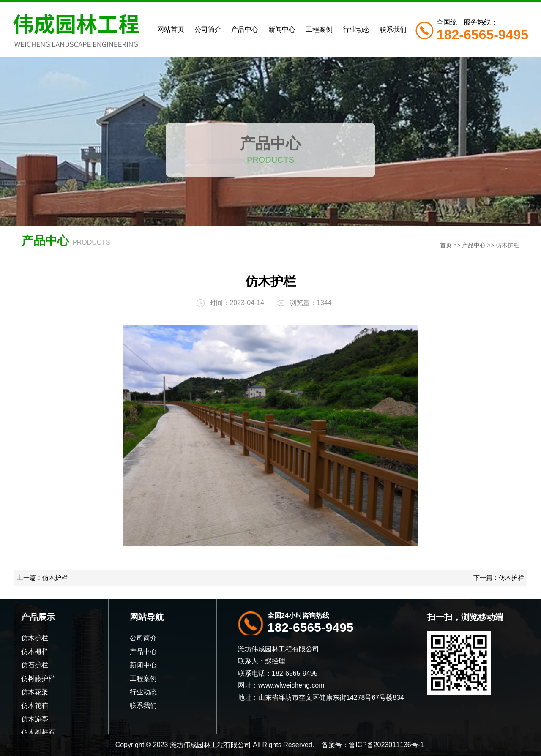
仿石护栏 (35, 665)
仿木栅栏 (35, 651)
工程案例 (319, 29)
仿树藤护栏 (38, 678)
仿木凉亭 (35, 719)
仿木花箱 (35, 706)
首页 (446, 245)
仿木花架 (35, 692)
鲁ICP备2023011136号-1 (386, 745)
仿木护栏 (508, 245)
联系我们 (393, 29)
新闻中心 (282, 29)
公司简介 (208, 29)
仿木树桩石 (38, 733)
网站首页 (171, 29)
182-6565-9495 (311, 627)
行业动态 (356, 29)
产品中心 (245, 29)
